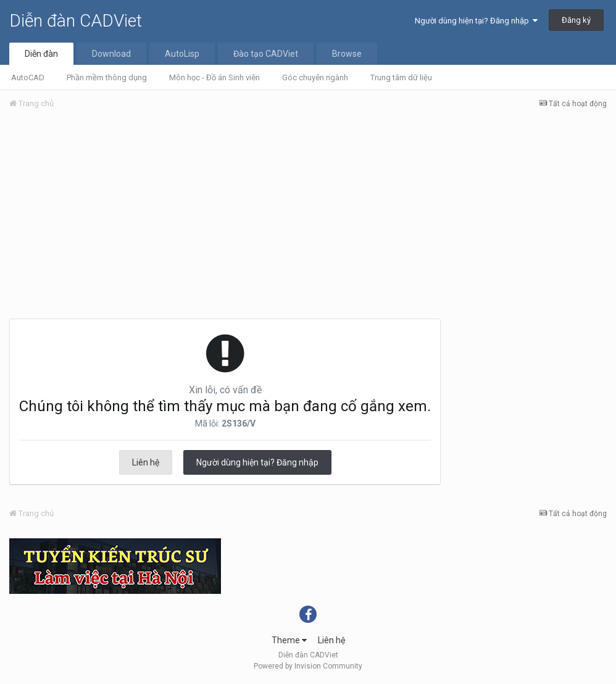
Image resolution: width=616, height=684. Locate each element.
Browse (347, 54)
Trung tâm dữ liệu (401, 77)
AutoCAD (28, 77)
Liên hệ (146, 462)
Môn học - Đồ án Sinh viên (214, 77)
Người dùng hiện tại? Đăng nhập (476, 21)
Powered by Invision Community (308, 666)
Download (111, 54)
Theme (289, 640)
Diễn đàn (41, 54)
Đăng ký (576, 20)
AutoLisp (182, 54)
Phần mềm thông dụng (107, 77)
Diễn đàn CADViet (76, 21)
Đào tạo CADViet (266, 54)
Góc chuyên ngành (315, 77)
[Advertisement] (308, 212)
